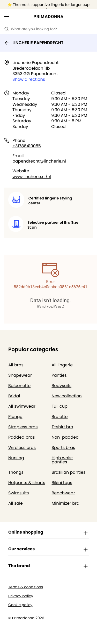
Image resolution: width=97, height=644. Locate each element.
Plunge (15, 417)
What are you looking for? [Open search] (31, 29)
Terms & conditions (26, 587)
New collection (67, 396)
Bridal (14, 396)
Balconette (19, 386)
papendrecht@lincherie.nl (39, 161)
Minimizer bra (66, 503)
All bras (16, 365)
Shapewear (20, 375)
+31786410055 (27, 146)
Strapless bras (23, 427)
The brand (48, 566)
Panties (59, 375)
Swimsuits (19, 493)
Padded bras (22, 437)
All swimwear (22, 406)
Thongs (16, 472)
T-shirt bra (63, 427)
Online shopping (48, 533)
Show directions (29, 79)
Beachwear (63, 493)
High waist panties (62, 460)
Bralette (60, 417)
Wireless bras (22, 448)
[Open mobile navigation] (7, 17)
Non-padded (65, 437)
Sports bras (64, 448)
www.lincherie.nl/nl (32, 177)
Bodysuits (62, 386)
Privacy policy (21, 596)
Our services (48, 549)
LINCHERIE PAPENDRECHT (34, 43)
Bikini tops (62, 483)
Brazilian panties (69, 472)
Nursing (16, 458)
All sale (16, 503)
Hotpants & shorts (27, 483)
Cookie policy (20, 605)
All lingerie (62, 365)
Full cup (60, 406)
